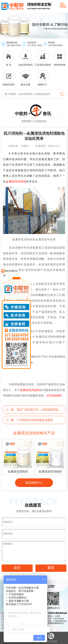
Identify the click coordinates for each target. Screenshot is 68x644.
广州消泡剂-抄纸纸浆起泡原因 (35, 420)
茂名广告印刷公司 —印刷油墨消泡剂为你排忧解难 (39, 410)
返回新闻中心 (34, 483)
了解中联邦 (51, 638)
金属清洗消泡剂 (16, 181)
